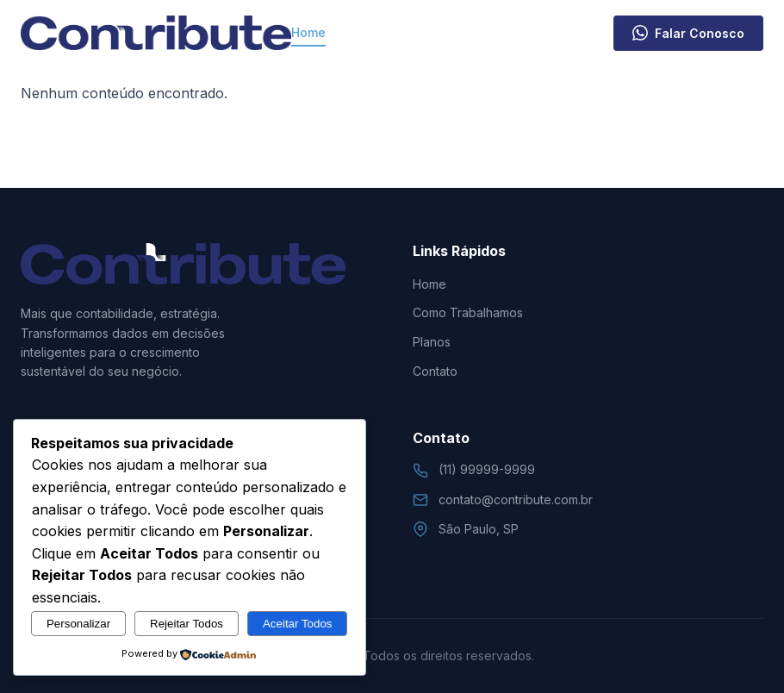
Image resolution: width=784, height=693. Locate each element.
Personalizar (78, 624)
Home (308, 32)
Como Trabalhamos (393, 32)
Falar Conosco (688, 33)
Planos (517, 32)
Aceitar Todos (298, 624)
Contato (589, 32)
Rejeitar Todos (187, 624)
